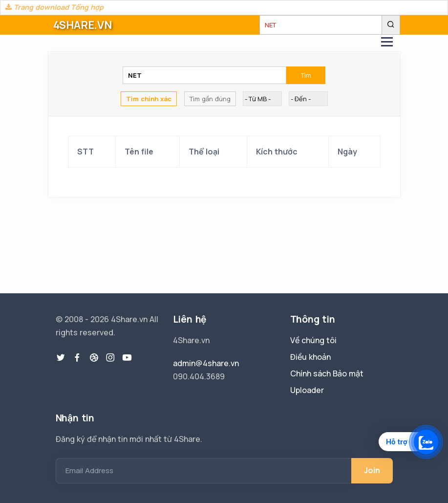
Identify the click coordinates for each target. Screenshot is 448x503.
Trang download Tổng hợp (54, 7)
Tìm (306, 75)
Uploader (307, 390)
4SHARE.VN (83, 25)
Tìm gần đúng (210, 99)
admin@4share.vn (206, 363)
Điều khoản (310, 357)
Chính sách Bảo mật (327, 373)
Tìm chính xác (149, 99)
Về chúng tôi (313, 340)
